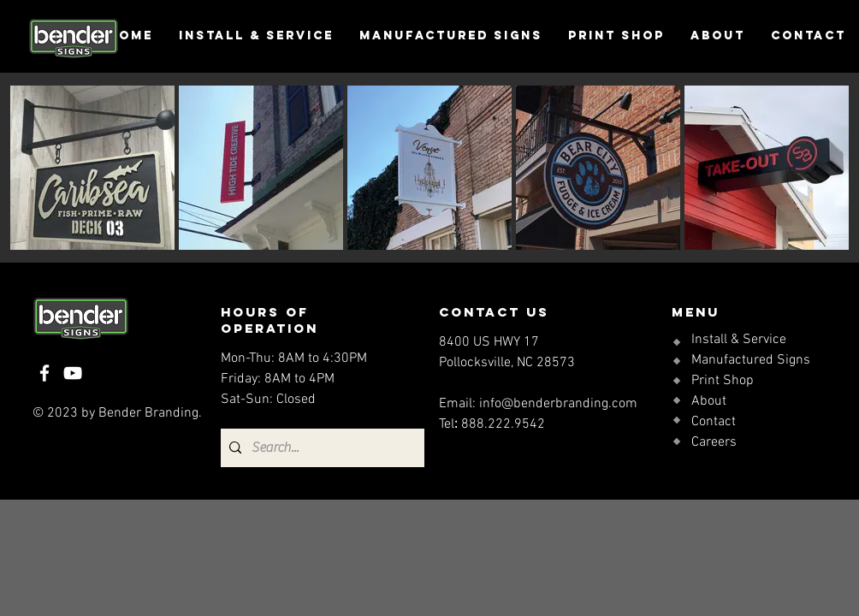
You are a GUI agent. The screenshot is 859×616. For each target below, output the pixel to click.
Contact (714, 422)
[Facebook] (44, 373)
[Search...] (320, 448)
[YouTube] (73, 373)
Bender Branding (148, 413)
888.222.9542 (503, 424)
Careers (714, 442)
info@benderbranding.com (558, 404)
